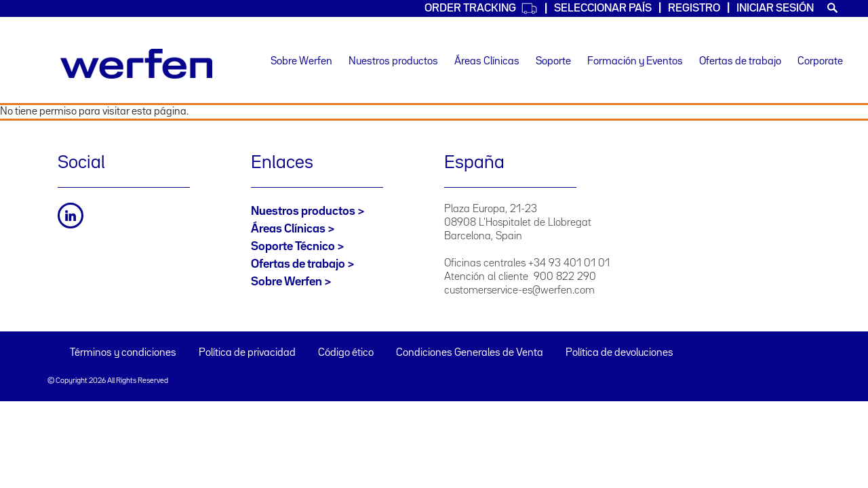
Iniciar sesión (775, 8)
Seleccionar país (603, 8)
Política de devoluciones (619, 353)
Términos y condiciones (123, 353)
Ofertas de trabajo (740, 62)
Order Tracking (481, 8)
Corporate (820, 62)
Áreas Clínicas (487, 62)
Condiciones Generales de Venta (470, 353)
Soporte (553, 62)
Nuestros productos (393, 62)
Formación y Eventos (635, 62)
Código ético (346, 353)
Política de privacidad (247, 353)
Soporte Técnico (293, 247)
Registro (694, 8)
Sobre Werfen (301, 62)
